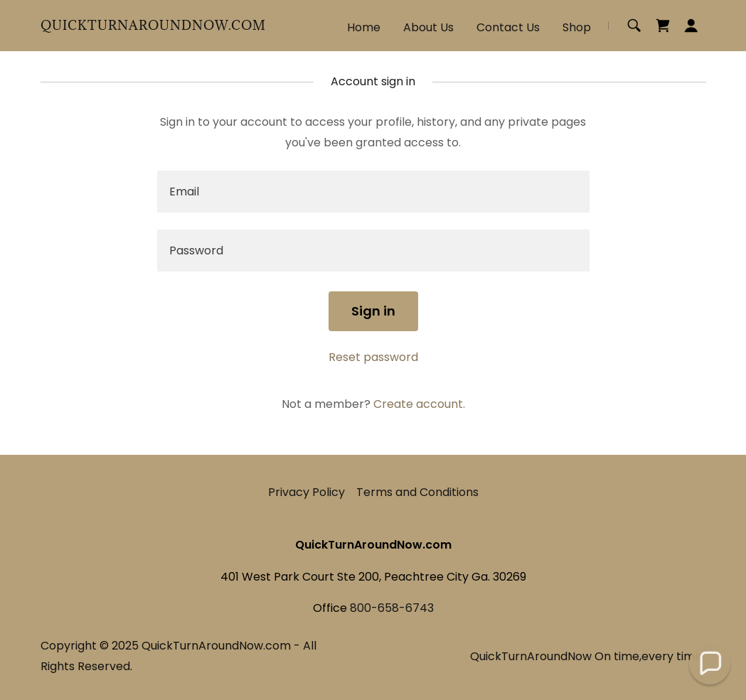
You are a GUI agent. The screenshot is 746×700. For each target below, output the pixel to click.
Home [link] (364, 27)
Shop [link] (577, 27)
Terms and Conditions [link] (417, 492)
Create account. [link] (419, 404)
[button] (691, 26)
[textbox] (373, 192)
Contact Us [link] (508, 27)
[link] (153, 26)
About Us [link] (428, 27)
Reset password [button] (373, 357)
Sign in (373, 311)
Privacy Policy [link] (307, 492)
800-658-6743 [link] (392, 608)
